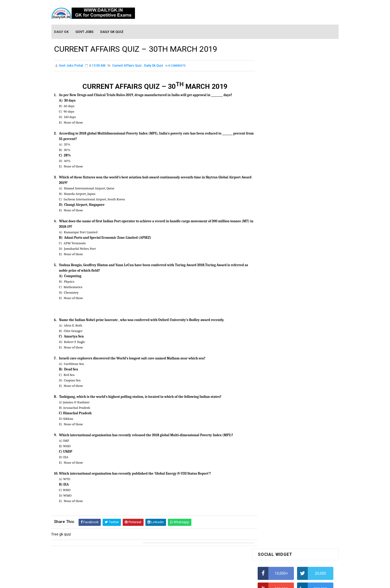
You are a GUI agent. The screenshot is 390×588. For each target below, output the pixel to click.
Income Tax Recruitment (278, 240)
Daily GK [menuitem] (62, 32)
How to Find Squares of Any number (287, 148)
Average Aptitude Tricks (277, 230)
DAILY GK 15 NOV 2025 (301, 305)
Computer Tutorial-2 (274, 465)
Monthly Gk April (271, 404)
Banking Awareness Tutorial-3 (282, 541)
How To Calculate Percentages (283, 209)
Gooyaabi (230, 581)
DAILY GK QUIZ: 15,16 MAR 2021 (284, 327)
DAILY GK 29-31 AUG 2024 (304, 350)
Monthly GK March (273, 411)
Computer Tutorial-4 (274, 480)
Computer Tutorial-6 (274, 495)
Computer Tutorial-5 (274, 487)
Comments (177, 66)
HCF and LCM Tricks (274, 220)
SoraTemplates (184, 581)
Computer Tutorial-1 (274, 457)
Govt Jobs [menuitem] (85, 32)
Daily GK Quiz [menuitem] (112, 32)
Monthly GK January (274, 426)
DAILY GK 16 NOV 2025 (301, 284)
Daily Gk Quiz (154, 66)
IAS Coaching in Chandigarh (280, 251)
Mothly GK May (270, 396)
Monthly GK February (275, 419)
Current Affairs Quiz (127, 66)
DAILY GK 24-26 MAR (275, 338)
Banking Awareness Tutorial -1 (283, 526)
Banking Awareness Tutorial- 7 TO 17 (288, 556)
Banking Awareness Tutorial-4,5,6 (285, 549)
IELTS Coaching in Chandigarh (282, 255)
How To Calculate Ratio (277, 168)
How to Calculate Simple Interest (284, 199)
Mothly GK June (270, 389)
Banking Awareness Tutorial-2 (282, 533)
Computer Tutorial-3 (274, 472)
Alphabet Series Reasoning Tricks (285, 158)
